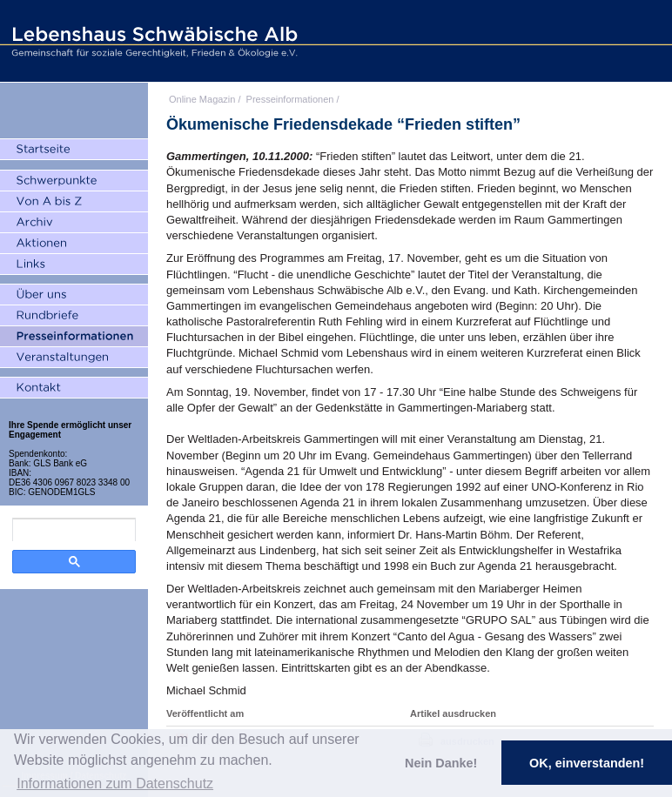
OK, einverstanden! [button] (587, 763)
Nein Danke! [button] (441, 763)
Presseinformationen (290, 99)
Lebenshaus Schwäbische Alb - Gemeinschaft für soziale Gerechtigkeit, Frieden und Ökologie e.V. (152, 41)
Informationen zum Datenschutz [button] (115, 784)
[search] (74, 530)
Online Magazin (202, 99)
